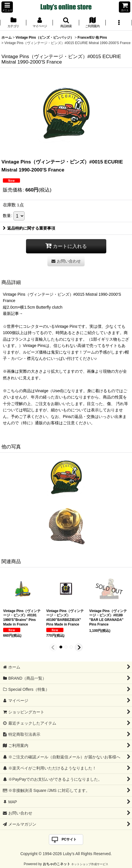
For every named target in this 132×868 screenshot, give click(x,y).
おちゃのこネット (57, 864)
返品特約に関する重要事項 (29, 228)
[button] (7, 7)
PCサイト (69, 839)
